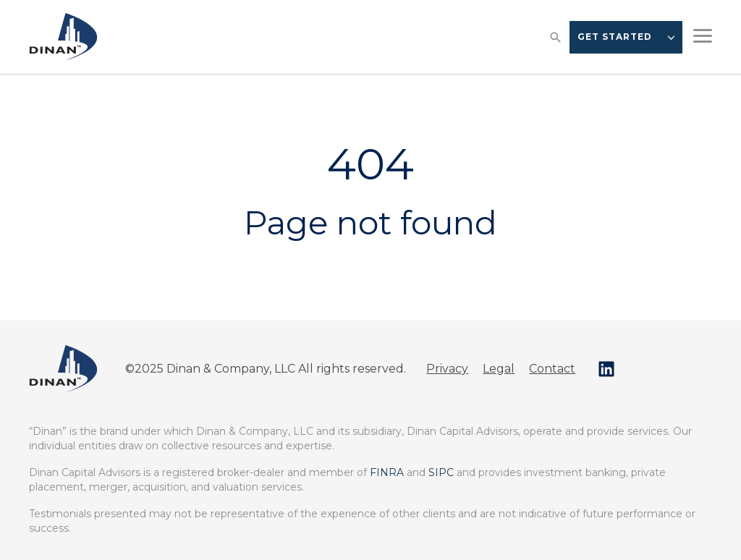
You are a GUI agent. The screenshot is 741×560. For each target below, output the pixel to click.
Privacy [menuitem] (447, 369)
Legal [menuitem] (499, 369)
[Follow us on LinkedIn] (606, 369)
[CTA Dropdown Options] (671, 37)
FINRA (387, 472)
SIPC (441, 472)
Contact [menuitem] (552, 369)
